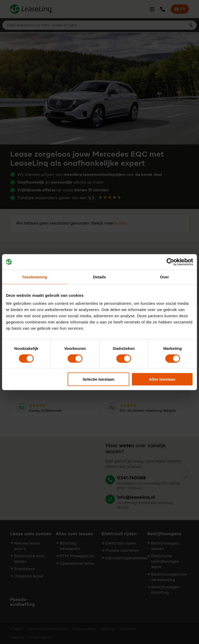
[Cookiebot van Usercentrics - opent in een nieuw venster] (170, 262)
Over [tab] (164, 277)
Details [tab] (99, 277)
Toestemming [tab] (35, 277)
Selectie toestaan (99, 379)
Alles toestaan (162, 379)
